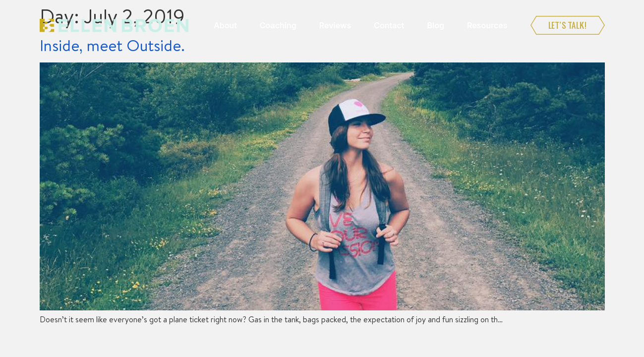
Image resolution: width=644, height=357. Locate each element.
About (225, 25)
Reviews (335, 25)
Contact (389, 25)
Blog (435, 25)
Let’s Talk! (568, 25)
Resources (487, 25)
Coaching (278, 25)
